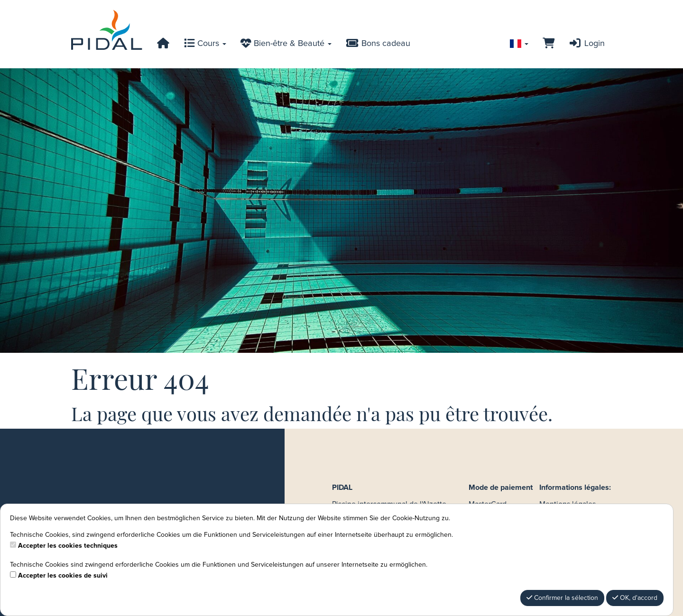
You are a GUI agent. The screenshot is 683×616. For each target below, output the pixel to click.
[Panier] (549, 44)
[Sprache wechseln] (519, 44)
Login (587, 44)
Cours (205, 44)
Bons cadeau (378, 44)
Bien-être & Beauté (286, 44)
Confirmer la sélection (562, 598)
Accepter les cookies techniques (68, 546)
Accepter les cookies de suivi (63, 576)
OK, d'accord (635, 598)
